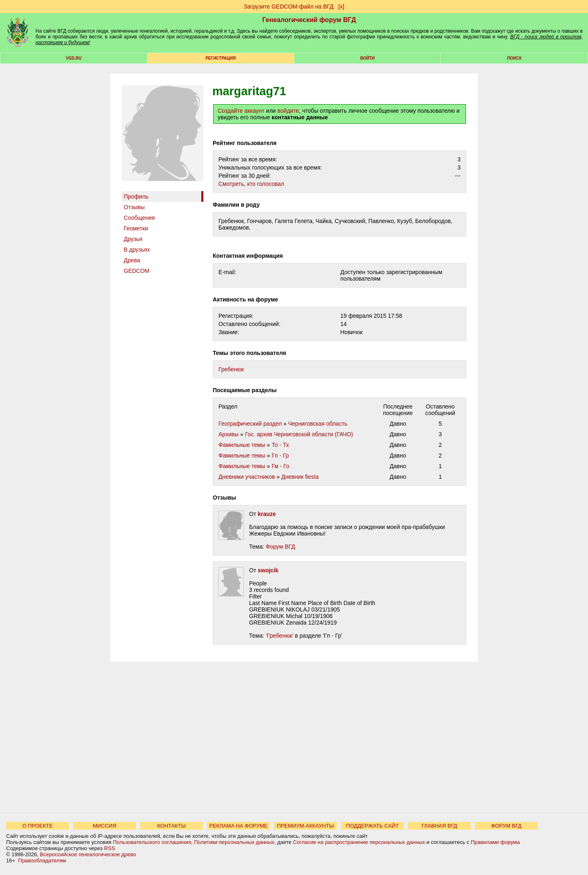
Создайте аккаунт (241, 111)
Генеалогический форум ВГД (309, 20)
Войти (367, 58)
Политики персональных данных (234, 842)
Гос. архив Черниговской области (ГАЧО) (299, 434)
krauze (267, 514)
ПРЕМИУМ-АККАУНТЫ (305, 826)
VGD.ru (74, 58)
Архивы (228, 434)
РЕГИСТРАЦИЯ (220, 58)
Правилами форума (495, 842)
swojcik (268, 570)
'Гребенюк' (280, 636)
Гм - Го (280, 466)
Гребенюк (231, 369)
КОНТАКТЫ (171, 826)
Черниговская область (318, 424)
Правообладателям (42, 860)
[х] (341, 7)
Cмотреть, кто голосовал (251, 184)
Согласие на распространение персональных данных (359, 842)
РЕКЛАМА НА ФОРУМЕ (238, 826)
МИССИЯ (105, 826)
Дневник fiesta (300, 477)
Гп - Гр (280, 455)
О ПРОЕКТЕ (38, 826)
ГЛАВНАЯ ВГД (440, 826)
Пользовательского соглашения (152, 842)
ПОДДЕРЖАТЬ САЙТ (373, 826)
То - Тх (280, 445)
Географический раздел (250, 424)
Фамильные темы (242, 445)
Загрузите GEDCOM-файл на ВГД (289, 7)
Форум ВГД (281, 547)
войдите (288, 111)
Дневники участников (247, 477)
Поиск (514, 58)
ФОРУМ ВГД (507, 826)
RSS (110, 848)
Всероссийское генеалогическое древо (88, 854)
